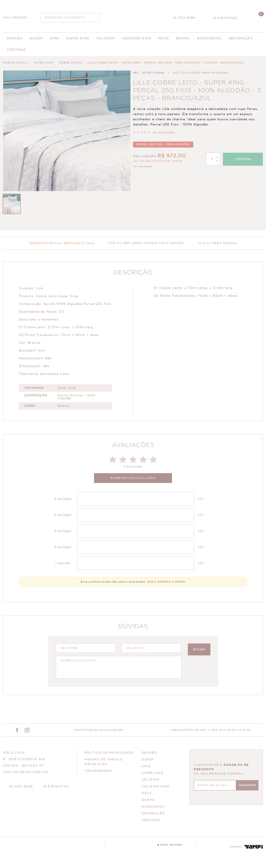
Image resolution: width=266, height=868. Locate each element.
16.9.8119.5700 (225, 18)
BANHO (148, 800)
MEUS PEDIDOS (15, 18)
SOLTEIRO (150, 780)
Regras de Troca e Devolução (104, 762)
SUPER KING (152, 773)
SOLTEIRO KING (156, 786)
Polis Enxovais (133, 16)
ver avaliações (164, 132)
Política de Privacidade (109, 753)
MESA (147, 793)
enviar (199, 649)
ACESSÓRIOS (153, 807)
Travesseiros (98, 771)
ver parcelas (143, 166)
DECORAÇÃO (153, 813)
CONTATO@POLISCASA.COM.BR (99, 730)
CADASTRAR (247, 785)
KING (146, 766)
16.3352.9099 (184, 18)
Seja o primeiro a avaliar (166, 582)
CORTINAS (151, 820)
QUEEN (148, 759)
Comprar (243, 159)
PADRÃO (149, 753)
